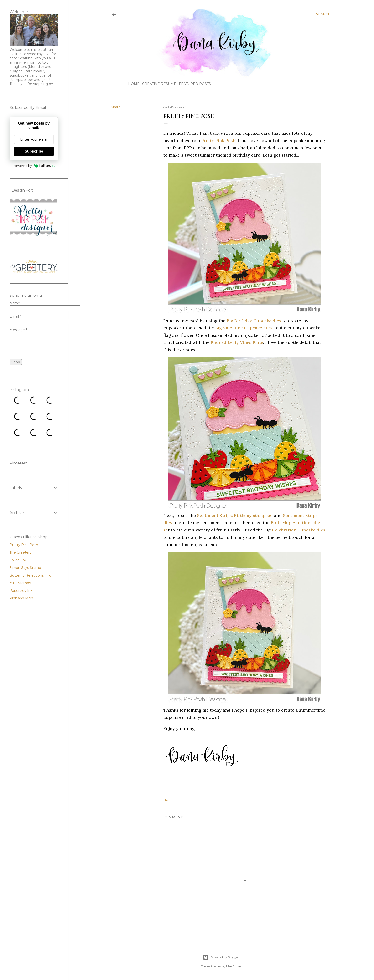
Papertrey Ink (21, 591)
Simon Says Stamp (25, 568)
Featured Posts (195, 84)
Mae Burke (234, 966)
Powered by (34, 166)
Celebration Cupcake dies (299, 530)
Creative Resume (159, 84)
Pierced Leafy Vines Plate (237, 342)
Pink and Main (21, 598)
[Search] (323, 14)
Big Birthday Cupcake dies (254, 321)
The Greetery (21, 552)
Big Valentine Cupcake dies (244, 328)
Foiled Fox (18, 560)
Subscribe (34, 151)
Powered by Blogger (221, 957)
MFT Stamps (20, 583)
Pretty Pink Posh (218, 140)
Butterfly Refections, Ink (30, 575)
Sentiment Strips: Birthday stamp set (235, 515)
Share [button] (116, 107)
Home (134, 84)
